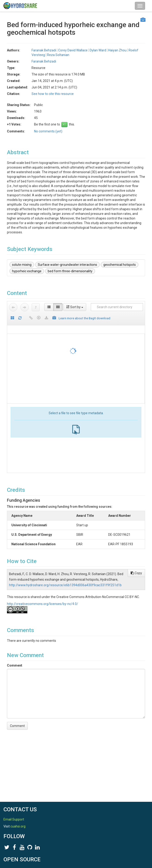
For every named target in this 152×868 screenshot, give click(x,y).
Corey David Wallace (73, 50)
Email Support (14, 819)
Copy (136, 573)
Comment (15, 665)
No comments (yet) (48, 131)
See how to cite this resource (53, 94)
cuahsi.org (18, 826)
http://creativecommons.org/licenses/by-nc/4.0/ (43, 604)
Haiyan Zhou (117, 50)
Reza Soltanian (58, 55)
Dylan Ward (98, 50)
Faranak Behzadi (44, 50)
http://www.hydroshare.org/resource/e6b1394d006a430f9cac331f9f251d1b (65, 585)
